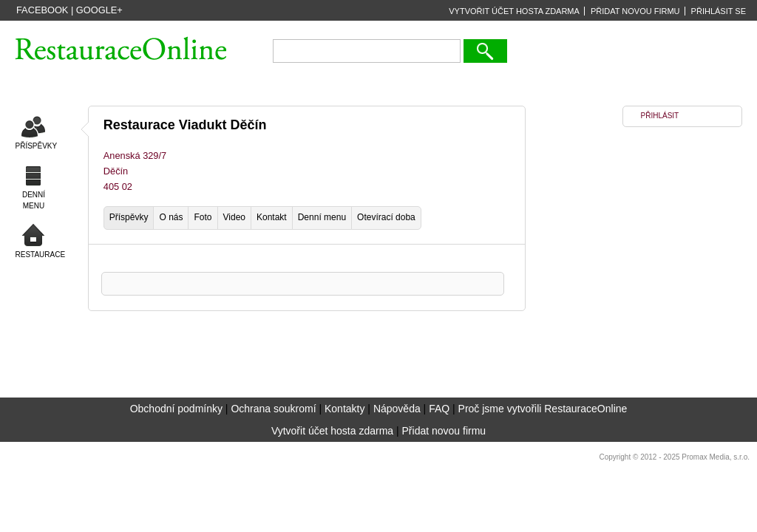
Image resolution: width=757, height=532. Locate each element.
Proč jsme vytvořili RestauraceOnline (543, 409)
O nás (171, 217)
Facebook (42, 10)
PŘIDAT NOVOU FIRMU (635, 11)
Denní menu (322, 217)
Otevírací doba (386, 217)
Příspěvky (129, 217)
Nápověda (397, 409)
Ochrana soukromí (273, 409)
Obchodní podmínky (176, 409)
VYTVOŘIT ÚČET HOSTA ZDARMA (514, 11)
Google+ (99, 10)
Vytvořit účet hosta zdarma (332, 431)
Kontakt (272, 217)
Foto (203, 217)
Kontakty (344, 409)
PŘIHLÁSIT (660, 116)
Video (234, 217)
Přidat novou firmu (444, 431)
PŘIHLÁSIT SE (719, 11)
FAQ (439, 409)
